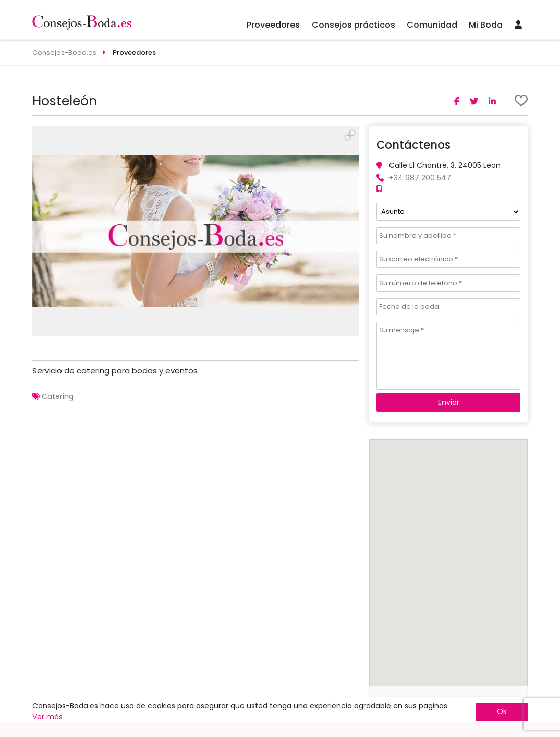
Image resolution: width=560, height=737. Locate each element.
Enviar (449, 402)
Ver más (47, 717)
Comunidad (432, 25)
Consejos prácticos (354, 25)
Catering (58, 396)
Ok (502, 711)
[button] (350, 135)
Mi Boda (486, 25)
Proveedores (273, 25)
